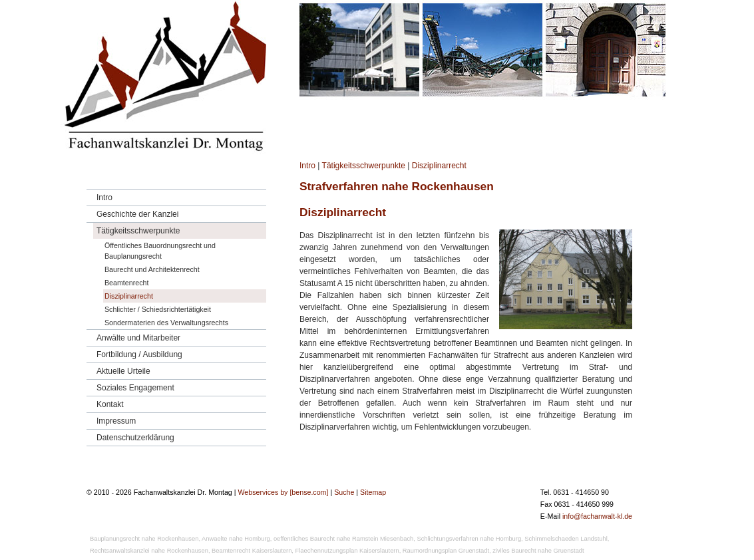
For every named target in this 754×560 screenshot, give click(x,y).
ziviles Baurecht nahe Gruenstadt (538, 551)
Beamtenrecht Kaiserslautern (252, 551)
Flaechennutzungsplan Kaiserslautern (347, 551)
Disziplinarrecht (439, 166)
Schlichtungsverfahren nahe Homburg (469, 539)
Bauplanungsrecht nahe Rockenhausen (144, 539)
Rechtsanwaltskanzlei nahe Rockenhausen (149, 551)
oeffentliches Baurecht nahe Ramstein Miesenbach (343, 539)
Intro (307, 166)
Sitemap (373, 492)
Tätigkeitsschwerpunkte (364, 166)
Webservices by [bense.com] (283, 492)
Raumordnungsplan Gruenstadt (446, 551)
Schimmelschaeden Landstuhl (566, 539)
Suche (344, 492)
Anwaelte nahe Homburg (236, 539)
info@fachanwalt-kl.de (597, 516)
